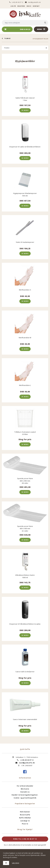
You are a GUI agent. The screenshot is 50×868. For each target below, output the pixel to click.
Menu (41, 29)
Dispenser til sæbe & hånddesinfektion (25, 147)
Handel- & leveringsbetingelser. (25, 795)
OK (6, 863)
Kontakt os (25, 792)
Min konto (25, 789)
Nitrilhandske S (25, 290)
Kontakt (36, 6)
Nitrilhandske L (25, 385)
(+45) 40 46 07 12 (16, 2)
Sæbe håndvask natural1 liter (25, 99)
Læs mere (16, 863)
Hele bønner (25, 812)
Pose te (25, 824)
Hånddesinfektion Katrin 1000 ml (25, 576)
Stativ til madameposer (25, 242)
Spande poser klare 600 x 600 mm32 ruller (25, 528)
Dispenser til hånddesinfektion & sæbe (25, 624)
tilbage (6, 38)
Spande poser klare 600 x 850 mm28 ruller (25, 481)
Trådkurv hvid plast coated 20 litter (25, 433)
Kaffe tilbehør (25, 818)
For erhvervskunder (25, 786)
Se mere (25, 110)
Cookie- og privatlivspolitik (25, 798)
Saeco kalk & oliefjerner (25, 672)
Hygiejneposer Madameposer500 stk (25, 194)
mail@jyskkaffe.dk (33, 2)
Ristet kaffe (25, 815)
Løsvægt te (25, 821)
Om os (29, 6)
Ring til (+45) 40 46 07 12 (25, 839)
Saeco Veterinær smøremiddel (25, 719)
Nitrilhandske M (25, 338)
